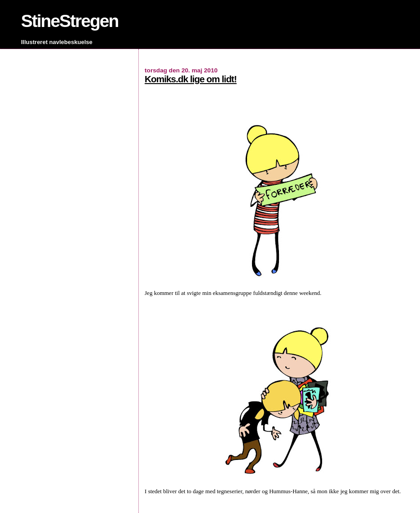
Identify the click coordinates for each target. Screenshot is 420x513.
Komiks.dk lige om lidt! (191, 79)
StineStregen (70, 21)
